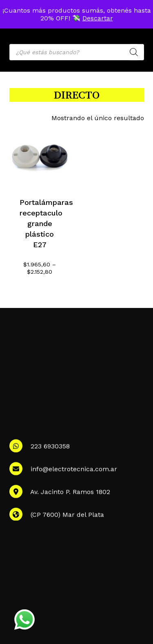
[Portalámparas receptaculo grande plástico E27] (40, 157)
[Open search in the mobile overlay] (77, 52)
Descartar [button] (98, 18)
